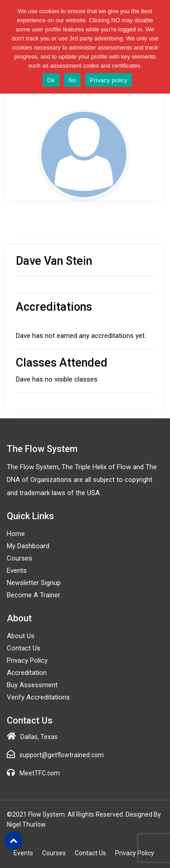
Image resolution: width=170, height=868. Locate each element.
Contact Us (24, 648)
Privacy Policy (27, 660)
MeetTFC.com (40, 773)
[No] (159, 47)
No (72, 80)
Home (16, 534)
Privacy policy (109, 80)
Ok (51, 80)
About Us (21, 636)
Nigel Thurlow (26, 824)
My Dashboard (28, 546)
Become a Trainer (34, 595)
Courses (19, 558)
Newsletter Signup (34, 583)
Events (17, 570)
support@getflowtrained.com (62, 755)
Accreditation (27, 673)
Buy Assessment (32, 685)
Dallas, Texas (39, 737)
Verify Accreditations (38, 697)
